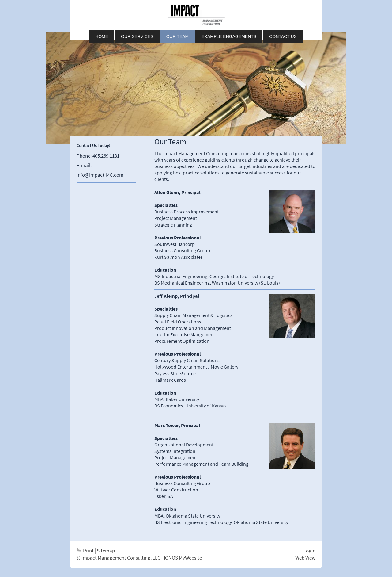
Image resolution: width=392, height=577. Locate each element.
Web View (305, 558)
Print (86, 551)
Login (309, 551)
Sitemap (106, 551)
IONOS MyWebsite (183, 558)
